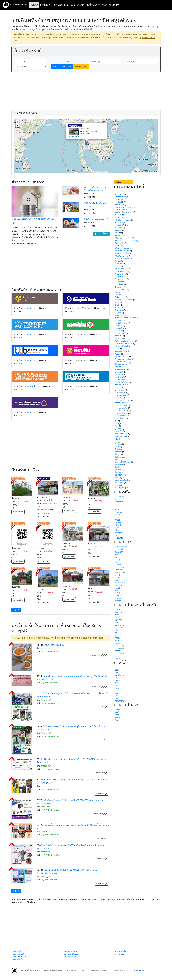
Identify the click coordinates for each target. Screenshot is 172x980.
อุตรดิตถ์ (118, 522)
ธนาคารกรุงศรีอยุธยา (71, 954)
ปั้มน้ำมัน (118, 292)
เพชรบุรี (118, 601)
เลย (116, 656)
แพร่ (116, 535)
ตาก (116, 499)
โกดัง (117, 449)
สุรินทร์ (118, 641)
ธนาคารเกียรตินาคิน (19, 957)
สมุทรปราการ (120, 580)
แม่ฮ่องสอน (119, 538)
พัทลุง (117, 685)
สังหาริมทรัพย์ (120, 333)
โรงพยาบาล (119, 465)
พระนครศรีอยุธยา (122, 572)
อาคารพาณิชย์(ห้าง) (122, 411)
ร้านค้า (118, 308)
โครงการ (118, 452)
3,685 (32, 386)
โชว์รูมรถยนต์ (120, 457)
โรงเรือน (118, 472)
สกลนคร (118, 638)
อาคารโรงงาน (120, 418)
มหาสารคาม (120, 625)
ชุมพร (117, 670)
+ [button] (17, 122)
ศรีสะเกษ (118, 635)
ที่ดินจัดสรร (119, 235)
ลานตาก (118, 313)
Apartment (119, 194)
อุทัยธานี (118, 525)
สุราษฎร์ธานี (120, 701)
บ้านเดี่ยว (118, 284)
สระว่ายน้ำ (119, 328)
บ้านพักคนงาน (120, 274)
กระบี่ (117, 667)
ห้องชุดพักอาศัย (121, 362)
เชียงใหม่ (118, 530)
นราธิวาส (118, 678)
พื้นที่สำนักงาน (120, 297)
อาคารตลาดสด (121, 395)
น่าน (117, 504)
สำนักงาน (119, 336)
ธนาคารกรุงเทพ (119, 954)
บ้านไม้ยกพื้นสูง (121, 290)
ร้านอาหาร (119, 310)
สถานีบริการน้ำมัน (122, 323)
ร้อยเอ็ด (118, 633)
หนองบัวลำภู (120, 646)
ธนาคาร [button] (44, 5)
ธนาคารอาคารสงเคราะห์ (72, 951)
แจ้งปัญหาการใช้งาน (123, 182)
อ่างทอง (118, 598)
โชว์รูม (117, 454)
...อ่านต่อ (20, 241)
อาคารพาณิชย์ (120, 408)
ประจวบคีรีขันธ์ (121, 567)
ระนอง (117, 693)
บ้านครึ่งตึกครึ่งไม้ (121, 269)
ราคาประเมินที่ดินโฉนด (64, 5)
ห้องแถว (118, 367)
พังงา (117, 683)
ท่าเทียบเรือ (119, 264)
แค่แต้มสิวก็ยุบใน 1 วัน (54, 645)
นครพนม (118, 617)
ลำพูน (117, 517)
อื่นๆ (117, 426)
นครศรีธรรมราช (121, 675)
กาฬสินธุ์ (118, 610)
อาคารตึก (119, 398)
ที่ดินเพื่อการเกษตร (122, 256)
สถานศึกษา (119, 320)
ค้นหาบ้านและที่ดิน (62, 67)
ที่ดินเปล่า (118, 246)
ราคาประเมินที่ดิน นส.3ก (88, 5)
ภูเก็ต (117, 688)
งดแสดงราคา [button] (81, 67)
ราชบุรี (117, 575)
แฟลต (117, 447)
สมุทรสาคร (119, 585)
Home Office (120, 199)
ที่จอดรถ (118, 230)
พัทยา (117, 720)
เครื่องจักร (119, 431)
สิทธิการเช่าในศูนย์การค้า (125, 341)
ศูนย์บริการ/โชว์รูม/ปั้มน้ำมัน (126, 318)
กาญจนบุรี (119, 549)
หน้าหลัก (34, 5)
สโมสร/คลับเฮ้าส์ (121, 346)
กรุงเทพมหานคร (121, 547)
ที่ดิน (117, 233)
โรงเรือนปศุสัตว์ (121, 475)
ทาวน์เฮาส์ (119, 223)
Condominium (120, 197)
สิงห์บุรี (117, 593)
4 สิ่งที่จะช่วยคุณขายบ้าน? (96, 219)
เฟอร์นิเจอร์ (119, 439)
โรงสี (117, 467)
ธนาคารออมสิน (17, 959)
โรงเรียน (118, 470)
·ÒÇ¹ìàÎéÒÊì (119, 202)
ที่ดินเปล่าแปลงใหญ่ (122, 253)
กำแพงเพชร (119, 497)
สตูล (117, 698)
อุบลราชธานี (120, 653)
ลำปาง (117, 515)
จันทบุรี (118, 710)
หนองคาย (119, 643)
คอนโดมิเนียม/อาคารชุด (124, 212)
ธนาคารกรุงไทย (17, 951)
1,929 (83, 308)
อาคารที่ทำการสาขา (123, 400)
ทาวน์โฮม (119, 228)
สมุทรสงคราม (120, 583)
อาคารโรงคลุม (120, 416)
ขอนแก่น (118, 612)
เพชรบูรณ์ (119, 533)
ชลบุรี (117, 712)
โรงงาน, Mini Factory (123, 462)
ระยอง (117, 717)
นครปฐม (118, 560)
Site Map (142, 970)
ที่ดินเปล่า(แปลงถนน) (123, 248)
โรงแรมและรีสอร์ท (122, 480)
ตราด (117, 715)
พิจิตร (117, 510)
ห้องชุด (118, 354)
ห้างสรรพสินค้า (121, 369)
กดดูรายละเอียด (74, 136)
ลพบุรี (117, 578)
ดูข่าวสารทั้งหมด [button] (101, 234)
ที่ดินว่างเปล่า (120, 243)
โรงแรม (118, 478)
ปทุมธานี (118, 565)
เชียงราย (118, 528)
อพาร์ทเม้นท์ (119, 380)
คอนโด (118, 205)
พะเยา (117, 507)
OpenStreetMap (144, 172)
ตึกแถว (118, 217)
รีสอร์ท (117, 305)
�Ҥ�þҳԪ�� (121, 488)
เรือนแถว (118, 444)
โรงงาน (118, 460)
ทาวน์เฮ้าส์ (119, 225)
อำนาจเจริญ (120, 648)
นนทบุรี (118, 562)
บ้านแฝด (118, 287)
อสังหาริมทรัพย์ (120, 385)
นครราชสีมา (120, 620)
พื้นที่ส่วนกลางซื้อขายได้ (124, 300)
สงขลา (117, 696)
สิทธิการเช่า (119, 338)
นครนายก (119, 557)
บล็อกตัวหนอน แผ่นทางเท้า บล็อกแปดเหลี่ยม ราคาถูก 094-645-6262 (75, 676)
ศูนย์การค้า (119, 315)
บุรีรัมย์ (117, 623)
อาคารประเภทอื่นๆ (122, 405)
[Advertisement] (86, 91)
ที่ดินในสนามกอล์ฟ (122, 259)
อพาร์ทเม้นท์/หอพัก (122, 382)
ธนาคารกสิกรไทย (120, 951)
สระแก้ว (118, 591)
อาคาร (117, 387)
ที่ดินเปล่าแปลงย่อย (122, 251)
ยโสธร (117, 630)
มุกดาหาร (118, 628)
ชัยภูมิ (117, 615)
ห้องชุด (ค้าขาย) (121, 357)
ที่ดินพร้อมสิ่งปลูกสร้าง (123, 238)
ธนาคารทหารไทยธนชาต (72, 957)
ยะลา (117, 691)
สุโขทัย (118, 520)
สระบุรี (117, 588)
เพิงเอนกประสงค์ (121, 436)
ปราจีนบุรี (119, 570)
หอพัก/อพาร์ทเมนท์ (122, 351)
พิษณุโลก (118, 512)
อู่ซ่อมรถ (118, 429)
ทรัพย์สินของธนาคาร (123, 220)
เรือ (116, 442)
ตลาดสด (118, 215)
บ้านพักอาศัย (120, 282)
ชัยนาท (118, 554)
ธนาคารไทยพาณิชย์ (19, 954)
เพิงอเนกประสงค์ (121, 434)
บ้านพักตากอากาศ (122, 277)
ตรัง (116, 673)
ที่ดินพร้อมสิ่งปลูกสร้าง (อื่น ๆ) (126, 241)
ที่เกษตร (118, 261)
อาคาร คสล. (120, 390)
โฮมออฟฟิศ (119, 483)
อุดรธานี (118, 651)
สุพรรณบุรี (119, 596)
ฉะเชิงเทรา (119, 552)
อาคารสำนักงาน (121, 413)
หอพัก (117, 349)
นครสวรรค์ (119, 502)
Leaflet (134, 172)
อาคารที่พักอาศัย (121, 403)
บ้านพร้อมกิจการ (121, 272)
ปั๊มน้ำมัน (118, 295)
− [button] (17, 126)
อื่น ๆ (117, 424)
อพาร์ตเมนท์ (119, 375)
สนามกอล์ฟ (119, 326)
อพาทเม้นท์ (119, 372)
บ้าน (117, 266)
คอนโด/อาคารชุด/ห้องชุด (125, 207)
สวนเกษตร (119, 331)
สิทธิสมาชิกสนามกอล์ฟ (124, 344)
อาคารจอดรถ (120, 393)
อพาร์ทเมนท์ (119, 377)
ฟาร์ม (117, 302)
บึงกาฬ (117, 659)
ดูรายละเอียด (18, 512)
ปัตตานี (118, 680)
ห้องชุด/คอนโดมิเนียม (123, 359)
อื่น (116, 421)
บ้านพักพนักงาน (121, 279)
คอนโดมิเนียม (120, 210)
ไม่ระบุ (117, 485)
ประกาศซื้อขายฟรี (111, 5)
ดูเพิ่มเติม (16, 610)
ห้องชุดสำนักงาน (121, 364)
